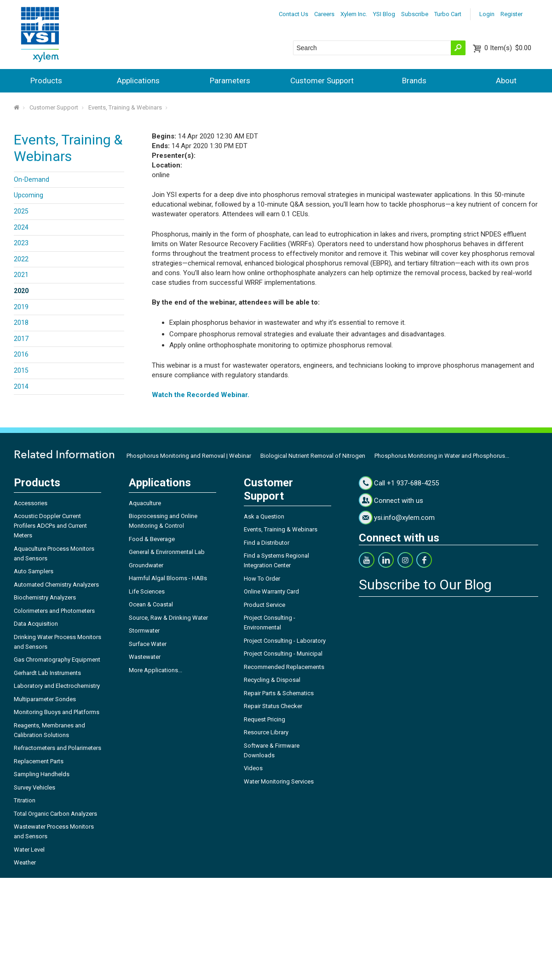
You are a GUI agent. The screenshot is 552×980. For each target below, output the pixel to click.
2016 (21, 354)
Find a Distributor (267, 543)
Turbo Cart (448, 14)
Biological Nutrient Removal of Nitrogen (313, 456)
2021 (21, 275)
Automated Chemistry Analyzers (56, 585)
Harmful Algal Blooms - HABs (168, 578)
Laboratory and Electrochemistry (57, 686)
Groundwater (146, 565)
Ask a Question (264, 516)
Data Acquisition (36, 624)
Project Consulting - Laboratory (285, 641)
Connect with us (399, 501)
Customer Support (322, 81)
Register (512, 14)
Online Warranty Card (271, 591)
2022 (21, 259)
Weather (25, 862)
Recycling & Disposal (272, 680)
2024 (21, 227)
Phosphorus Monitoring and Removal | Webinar (189, 456)
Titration (25, 800)
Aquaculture (145, 503)
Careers (324, 14)
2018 (21, 323)
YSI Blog (384, 14)
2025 (21, 211)
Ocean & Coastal (151, 604)
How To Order (262, 579)
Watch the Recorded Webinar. (201, 395)
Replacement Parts (39, 761)
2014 (21, 386)
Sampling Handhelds (42, 774)
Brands (414, 81)
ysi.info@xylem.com (404, 518)
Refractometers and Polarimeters (57, 748)
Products (46, 81)
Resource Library (266, 732)
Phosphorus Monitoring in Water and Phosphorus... (442, 456)
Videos (253, 768)
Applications (138, 81)
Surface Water (148, 644)
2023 (21, 243)
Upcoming (29, 195)
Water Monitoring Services (279, 781)
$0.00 (508, 48)
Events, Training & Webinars (125, 107)
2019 (21, 307)
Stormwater (144, 631)
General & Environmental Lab (167, 552)
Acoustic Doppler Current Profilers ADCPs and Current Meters (50, 526)
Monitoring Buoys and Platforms (57, 712)
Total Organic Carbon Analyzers (55, 814)
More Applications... (155, 670)
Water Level (29, 850)
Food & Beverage (152, 539)
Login (487, 14)
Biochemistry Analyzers (45, 597)
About (506, 81)
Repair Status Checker (273, 706)
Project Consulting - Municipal (283, 654)
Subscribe (415, 14)
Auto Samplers (34, 571)
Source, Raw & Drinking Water (168, 618)
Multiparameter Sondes (45, 699)
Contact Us (293, 14)
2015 (21, 370)
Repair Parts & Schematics (279, 693)
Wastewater (145, 657)
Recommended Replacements (284, 667)
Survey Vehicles (34, 787)
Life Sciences (147, 591)
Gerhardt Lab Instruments (47, 673)
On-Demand (32, 179)
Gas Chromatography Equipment (57, 660)
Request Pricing (264, 719)
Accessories (31, 503)
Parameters (230, 81)
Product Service (264, 605)
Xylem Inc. (354, 14)
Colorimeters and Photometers (54, 611)
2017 (21, 339)
